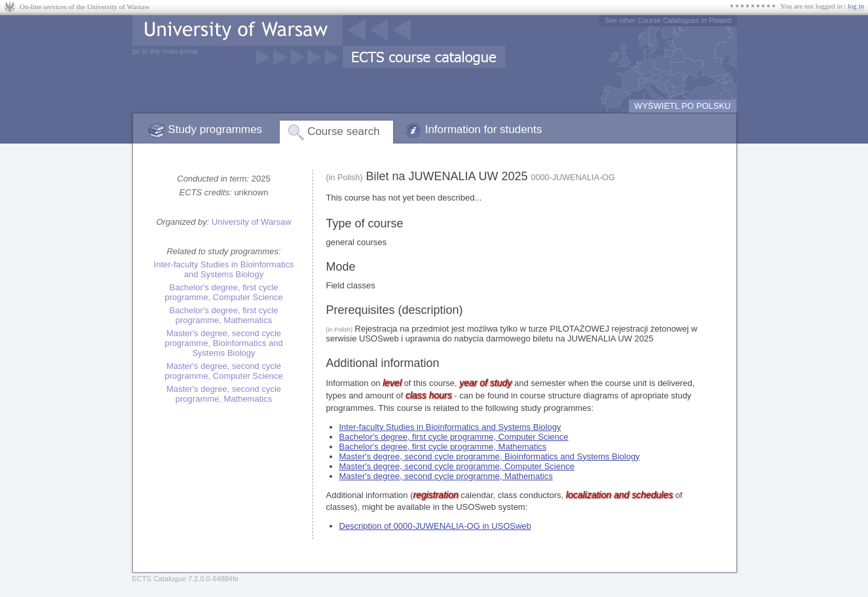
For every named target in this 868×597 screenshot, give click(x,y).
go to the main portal (165, 51)
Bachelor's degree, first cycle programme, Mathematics (224, 315)
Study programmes (216, 129)
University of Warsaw (252, 222)
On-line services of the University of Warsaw (85, 7)
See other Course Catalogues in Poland (668, 20)
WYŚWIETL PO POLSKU (683, 106)
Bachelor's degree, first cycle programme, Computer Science (224, 292)
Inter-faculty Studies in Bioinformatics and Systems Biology (224, 269)
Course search (344, 131)
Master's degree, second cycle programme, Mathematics (224, 394)
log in (856, 6)
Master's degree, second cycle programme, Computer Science (224, 371)
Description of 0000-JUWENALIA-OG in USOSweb (435, 526)
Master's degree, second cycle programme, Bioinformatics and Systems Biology (224, 343)
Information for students (484, 129)
